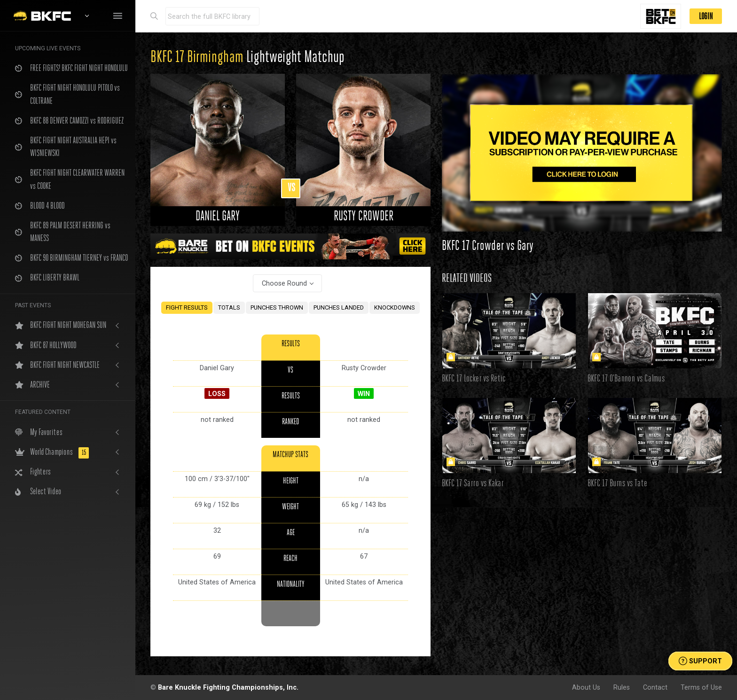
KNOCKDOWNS (395, 307)
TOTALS (229, 307)
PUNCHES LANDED (339, 307)
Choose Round (284, 283)
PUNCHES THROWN (277, 307)
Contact (655, 687)
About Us (586, 687)
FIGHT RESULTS (187, 307)
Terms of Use (701, 687)
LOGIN (706, 16)
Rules (622, 687)
